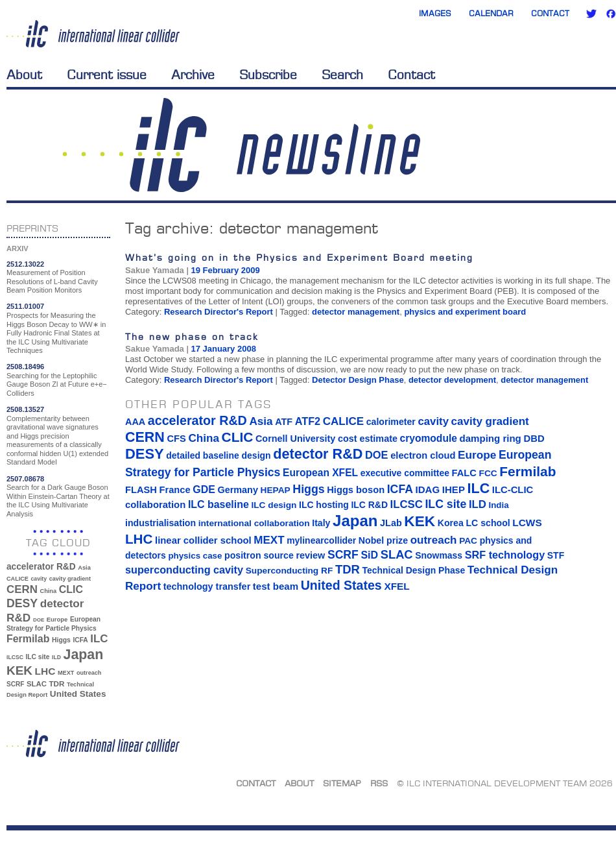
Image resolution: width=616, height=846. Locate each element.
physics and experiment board (465, 312)
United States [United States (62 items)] (78, 694)
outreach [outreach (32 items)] (89, 673)
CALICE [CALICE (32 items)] (18, 579)
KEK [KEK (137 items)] (19, 671)
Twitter (591, 14)
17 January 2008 (223, 349)
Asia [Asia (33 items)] (84, 568)
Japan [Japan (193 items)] (84, 655)
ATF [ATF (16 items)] (284, 422)
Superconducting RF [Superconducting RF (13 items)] (290, 571)
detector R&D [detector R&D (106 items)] (318, 454)
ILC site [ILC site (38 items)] (38, 657)
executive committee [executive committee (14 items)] (405, 473)
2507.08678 (25, 479)
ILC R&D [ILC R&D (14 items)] (369, 505)
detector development (452, 380)
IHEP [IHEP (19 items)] (454, 489)
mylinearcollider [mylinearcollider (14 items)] (321, 540)
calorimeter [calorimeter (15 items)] (391, 422)
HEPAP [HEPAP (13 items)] (276, 490)
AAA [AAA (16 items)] (135, 422)
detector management (356, 312)
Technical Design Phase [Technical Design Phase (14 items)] (413, 570)
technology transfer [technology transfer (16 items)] (207, 586)
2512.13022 (25, 264)
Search (342, 75)
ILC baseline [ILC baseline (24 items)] (219, 504)
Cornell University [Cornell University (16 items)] (295, 439)
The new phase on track (192, 336)
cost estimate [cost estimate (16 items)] (368, 439)
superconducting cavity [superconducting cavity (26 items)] (184, 570)
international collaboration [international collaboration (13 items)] (254, 523)
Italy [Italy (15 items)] (321, 523)
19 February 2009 (225, 270)
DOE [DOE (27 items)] (39, 620)
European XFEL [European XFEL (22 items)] (320, 473)
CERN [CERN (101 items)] (22, 589)
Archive (193, 75)
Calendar (491, 13)
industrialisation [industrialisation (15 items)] (160, 523)
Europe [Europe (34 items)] (57, 619)
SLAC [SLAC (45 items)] (37, 684)
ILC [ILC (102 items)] (99, 639)
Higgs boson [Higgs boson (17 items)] (356, 490)
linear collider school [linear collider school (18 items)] (203, 540)
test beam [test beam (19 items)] (276, 586)
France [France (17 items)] (175, 490)
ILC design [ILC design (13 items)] (274, 505)
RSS (379, 783)
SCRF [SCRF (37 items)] (15, 684)
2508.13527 (25, 409)
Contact (550, 13)
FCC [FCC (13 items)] (488, 473)
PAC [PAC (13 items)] (468, 541)
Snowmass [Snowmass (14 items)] (439, 555)
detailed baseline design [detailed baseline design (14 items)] (218, 455)
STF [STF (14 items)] (556, 555)
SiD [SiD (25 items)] (369, 555)
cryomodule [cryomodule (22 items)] (429, 438)
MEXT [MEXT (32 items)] (66, 673)
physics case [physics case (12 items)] (195, 556)
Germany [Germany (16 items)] (237, 490)
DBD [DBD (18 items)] (534, 439)
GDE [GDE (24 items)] (204, 489)
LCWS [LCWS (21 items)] (527, 523)
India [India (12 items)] (498, 505)
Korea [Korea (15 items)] (451, 523)
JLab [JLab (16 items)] (391, 523)
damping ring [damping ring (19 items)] (491, 438)
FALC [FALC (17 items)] (464, 473)
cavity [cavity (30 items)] (39, 579)
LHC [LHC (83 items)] (45, 671)
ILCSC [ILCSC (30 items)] (15, 657)
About (24, 75)
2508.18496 (25, 367)
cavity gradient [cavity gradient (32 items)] (70, 579)
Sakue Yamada (155, 270)
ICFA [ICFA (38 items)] (80, 640)
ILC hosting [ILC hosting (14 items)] (324, 505)
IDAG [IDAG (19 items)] (428, 489)
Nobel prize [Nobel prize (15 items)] (383, 540)
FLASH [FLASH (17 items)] (141, 490)
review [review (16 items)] (310, 555)
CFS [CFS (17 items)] (176, 439)
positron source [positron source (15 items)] (259, 555)
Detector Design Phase (358, 380)
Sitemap (342, 783)
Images (435, 13)
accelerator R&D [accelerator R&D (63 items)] (41, 567)
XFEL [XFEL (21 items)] (397, 586)
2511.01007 (25, 306)
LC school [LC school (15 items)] (488, 523)
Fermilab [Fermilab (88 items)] (28, 639)
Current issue (107, 75)
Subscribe (268, 75)
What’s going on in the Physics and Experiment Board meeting (299, 257)
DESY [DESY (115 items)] (22, 603)
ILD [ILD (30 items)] (56, 657)
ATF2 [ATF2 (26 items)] (308, 421)
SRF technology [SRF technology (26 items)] (505, 555)
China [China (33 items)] (48, 591)
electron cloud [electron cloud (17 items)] (423, 455)
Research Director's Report (219, 312)
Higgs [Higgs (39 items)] (61, 640)
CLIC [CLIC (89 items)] (71, 589)
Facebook (611, 14)
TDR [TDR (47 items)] (56, 683)
